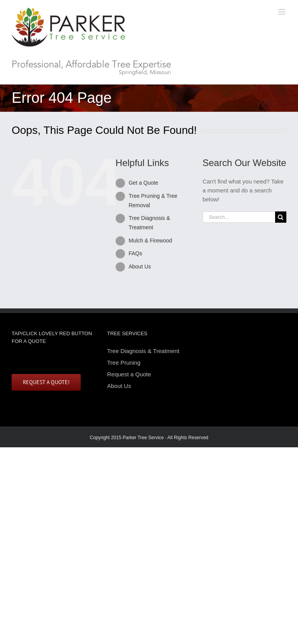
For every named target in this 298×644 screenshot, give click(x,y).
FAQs (135, 253)
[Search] (281, 217)
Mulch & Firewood (150, 241)
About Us (140, 267)
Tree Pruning (124, 363)
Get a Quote (143, 183)
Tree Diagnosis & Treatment (143, 351)
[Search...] (239, 217)
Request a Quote (129, 374)
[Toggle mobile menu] (282, 12)
